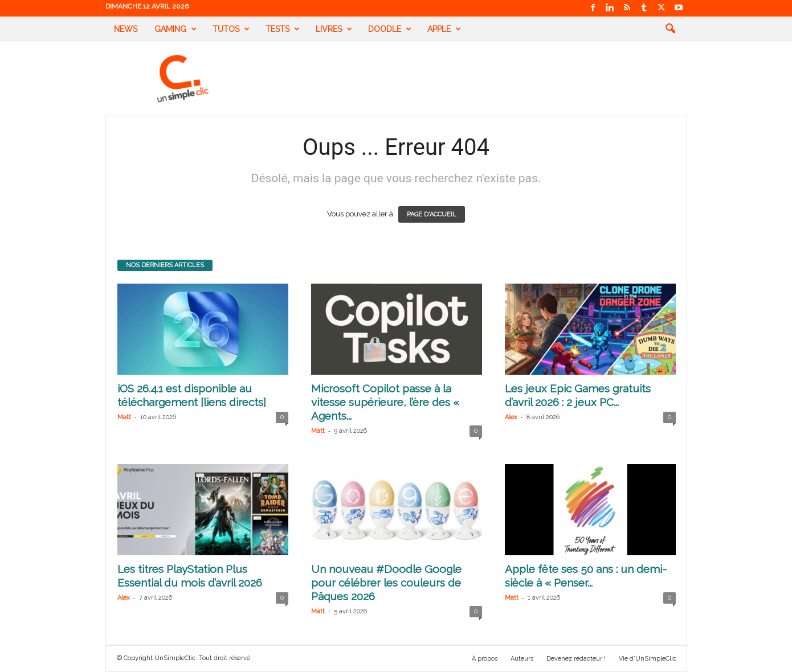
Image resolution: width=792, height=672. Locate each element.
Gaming (175, 29)
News (126, 29)
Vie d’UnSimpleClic (648, 659)
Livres (334, 29)
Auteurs (522, 659)
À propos (485, 659)
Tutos (231, 29)
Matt (124, 417)
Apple (444, 29)
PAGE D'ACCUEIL (432, 214)
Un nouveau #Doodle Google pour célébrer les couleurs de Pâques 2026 (386, 583)
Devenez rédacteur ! (576, 659)
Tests (283, 29)
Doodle (390, 29)
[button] (670, 29)
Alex (511, 417)
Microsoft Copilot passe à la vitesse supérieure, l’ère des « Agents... (385, 402)
